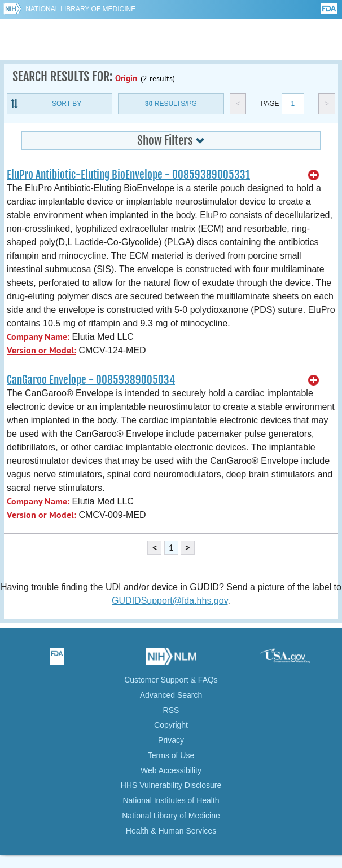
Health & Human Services (171, 831)
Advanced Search (171, 695)
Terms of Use (171, 755)
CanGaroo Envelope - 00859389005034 (91, 380)
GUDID (171, 39)
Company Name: (38, 337)
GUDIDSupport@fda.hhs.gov (170, 601)
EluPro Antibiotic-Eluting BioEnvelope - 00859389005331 (128, 175)
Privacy (171, 740)
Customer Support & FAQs (171, 680)
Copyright (171, 725)
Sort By (67, 104)
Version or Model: (41, 350)
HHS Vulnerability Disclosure (171, 785)
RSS (171, 710)
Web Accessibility (171, 770)
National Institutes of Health (171, 800)
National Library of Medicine (80, 9)
